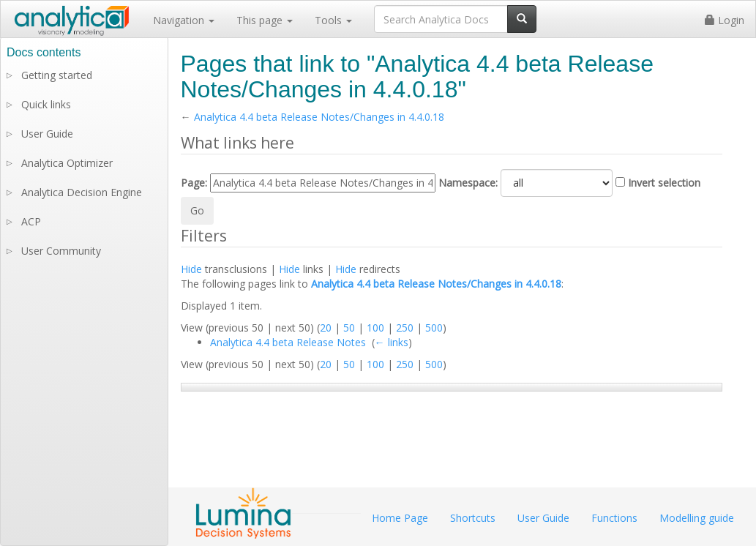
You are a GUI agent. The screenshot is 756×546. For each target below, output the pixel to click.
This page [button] (265, 20)
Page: (194, 183)
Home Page (400, 518)
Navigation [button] (184, 20)
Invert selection (664, 183)
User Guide (47, 134)
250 (405, 328)
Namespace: (468, 183)
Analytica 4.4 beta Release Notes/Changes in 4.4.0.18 (319, 117)
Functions (614, 518)
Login (725, 20)
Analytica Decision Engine (82, 192)
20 (326, 328)
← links (392, 342)
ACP (31, 221)
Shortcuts (473, 518)
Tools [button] (333, 20)
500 (434, 328)
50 (349, 328)
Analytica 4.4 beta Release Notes (288, 342)
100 (375, 328)
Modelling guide (697, 518)
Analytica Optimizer (67, 163)
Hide (191, 269)
